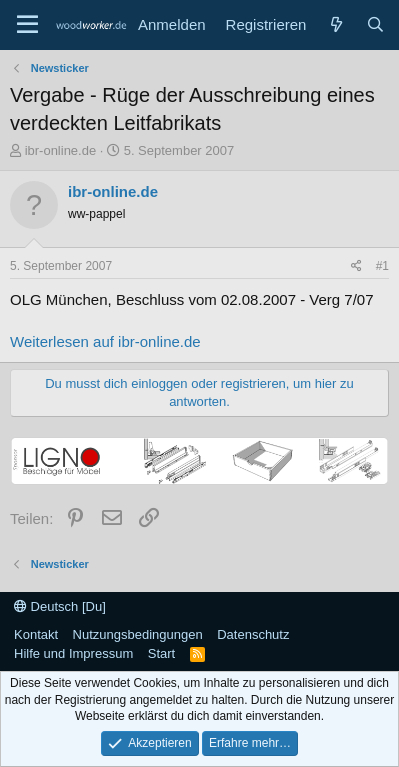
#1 (382, 266)
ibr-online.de (61, 150)
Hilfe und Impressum (73, 653)
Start (161, 653)
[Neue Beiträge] (335, 24)
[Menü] (27, 25)
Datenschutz (253, 634)
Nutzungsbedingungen (138, 634)
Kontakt (36, 634)
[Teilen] (356, 266)
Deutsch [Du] (60, 606)
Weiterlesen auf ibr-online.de (105, 341)
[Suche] (375, 24)
